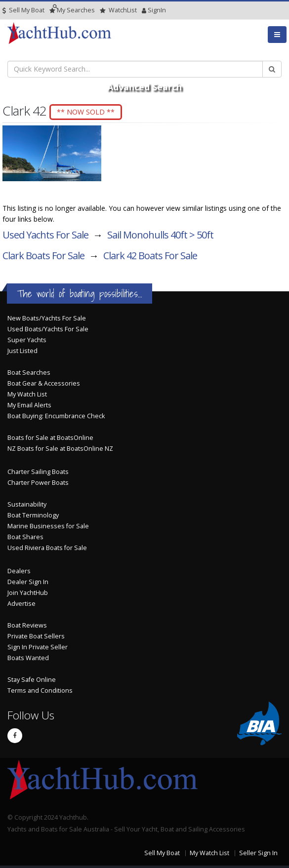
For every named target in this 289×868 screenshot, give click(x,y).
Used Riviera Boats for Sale (47, 548)
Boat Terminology (33, 515)
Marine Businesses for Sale (48, 526)
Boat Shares (25, 537)
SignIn (144, 10)
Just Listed (22, 351)
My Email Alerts (29, 405)
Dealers (19, 571)
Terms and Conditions (40, 690)
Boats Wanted (28, 658)
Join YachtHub (28, 593)
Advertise (21, 604)
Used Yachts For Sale (45, 235)
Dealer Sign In (28, 582)
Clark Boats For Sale (43, 256)
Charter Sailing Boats (38, 472)
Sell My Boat (23, 10)
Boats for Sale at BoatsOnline (50, 438)
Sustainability (27, 504)
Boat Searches (29, 373)
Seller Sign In (258, 853)
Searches (72, 10)
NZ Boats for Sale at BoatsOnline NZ (60, 449)
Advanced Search (144, 87)
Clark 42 (150, 256)
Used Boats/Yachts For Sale (48, 329)
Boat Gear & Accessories (44, 383)
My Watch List (27, 394)
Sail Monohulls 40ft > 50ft (160, 235)
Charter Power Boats (38, 483)
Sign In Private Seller (38, 647)
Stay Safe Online (32, 680)
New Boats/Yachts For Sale (47, 318)
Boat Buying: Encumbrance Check (56, 416)
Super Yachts (27, 340)
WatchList (118, 10)
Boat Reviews (27, 625)
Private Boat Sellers (36, 636)
